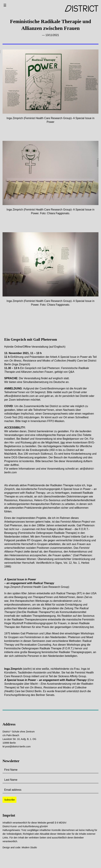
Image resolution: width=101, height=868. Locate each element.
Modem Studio (29, 847)
